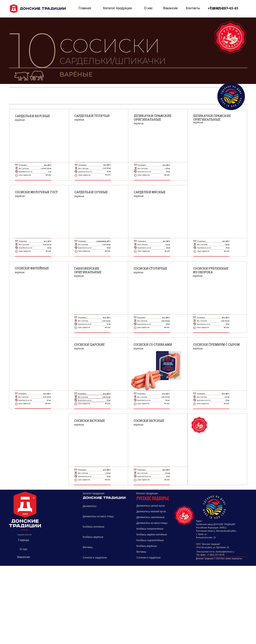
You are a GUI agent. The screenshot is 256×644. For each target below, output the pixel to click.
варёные (79, 424)
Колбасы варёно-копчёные (152, 535)
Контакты (193, 8)
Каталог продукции (117, 8)
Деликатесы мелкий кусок (151, 511)
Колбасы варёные (93, 537)
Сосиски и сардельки (95, 558)
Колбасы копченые (94, 527)
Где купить (218, 8)
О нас (148, 8)
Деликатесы (90, 506)
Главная (85, 8)
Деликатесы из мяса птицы (98, 516)
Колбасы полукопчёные (150, 529)
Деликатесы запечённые (151, 517)
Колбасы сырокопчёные (150, 540)
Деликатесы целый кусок (151, 506)
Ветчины (88, 547)
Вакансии (171, 8)
